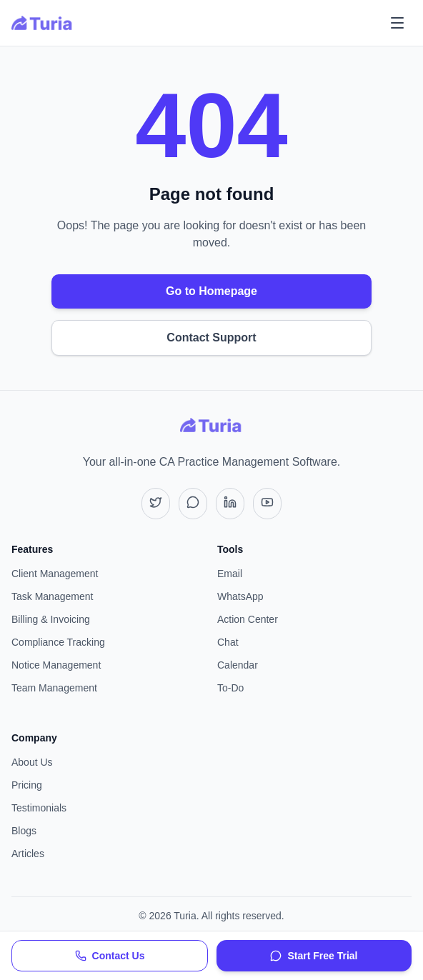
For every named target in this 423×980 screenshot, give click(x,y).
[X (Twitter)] (156, 504)
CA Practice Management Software (248, 462)
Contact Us (110, 956)
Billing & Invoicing (51, 619)
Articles (28, 854)
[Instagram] (193, 504)
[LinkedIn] (230, 504)
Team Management (54, 688)
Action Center (248, 619)
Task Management (52, 596)
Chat (228, 642)
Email (230, 574)
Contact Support (211, 337)
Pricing (27, 785)
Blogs (24, 831)
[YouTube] (267, 504)
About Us (32, 762)
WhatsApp (240, 596)
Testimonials (39, 808)
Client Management (55, 574)
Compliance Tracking (58, 642)
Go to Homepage (211, 291)
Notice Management (56, 665)
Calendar (238, 665)
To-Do (230, 688)
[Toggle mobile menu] (397, 23)
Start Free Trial (314, 956)
